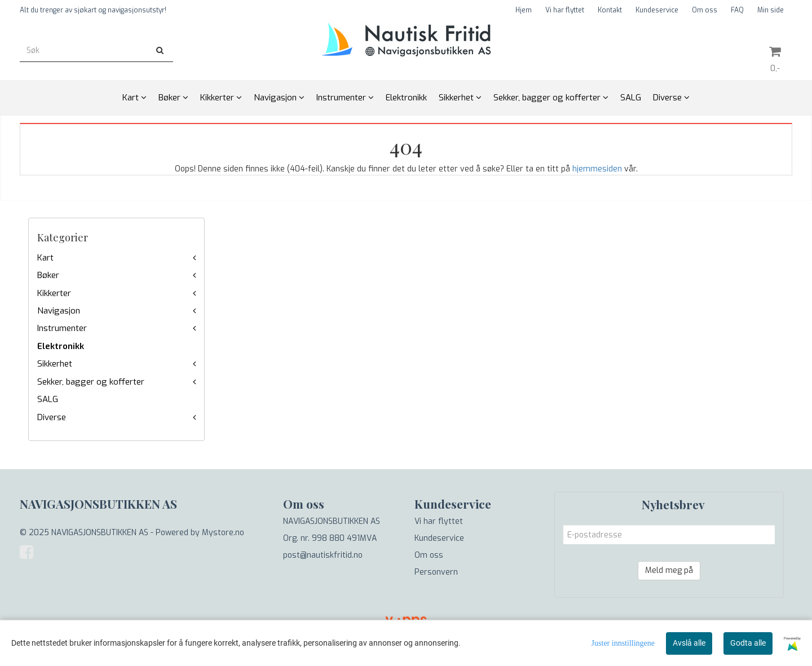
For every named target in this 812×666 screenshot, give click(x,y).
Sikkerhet (55, 364)
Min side (771, 10)
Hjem (524, 10)
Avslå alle (689, 643)
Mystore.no (223, 533)
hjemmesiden (597, 169)
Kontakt (610, 10)
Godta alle (748, 643)
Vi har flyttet (565, 10)
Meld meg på (669, 570)
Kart (45, 258)
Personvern (436, 572)
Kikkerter (54, 293)
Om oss (705, 10)
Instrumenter (62, 328)
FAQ (737, 10)
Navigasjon (59, 311)
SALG (48, 399)
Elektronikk (61, 346)
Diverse (52, 417)
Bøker (48, 275)
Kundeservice (657, 10)
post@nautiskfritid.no (323, 555)
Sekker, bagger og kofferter (91, 382)
